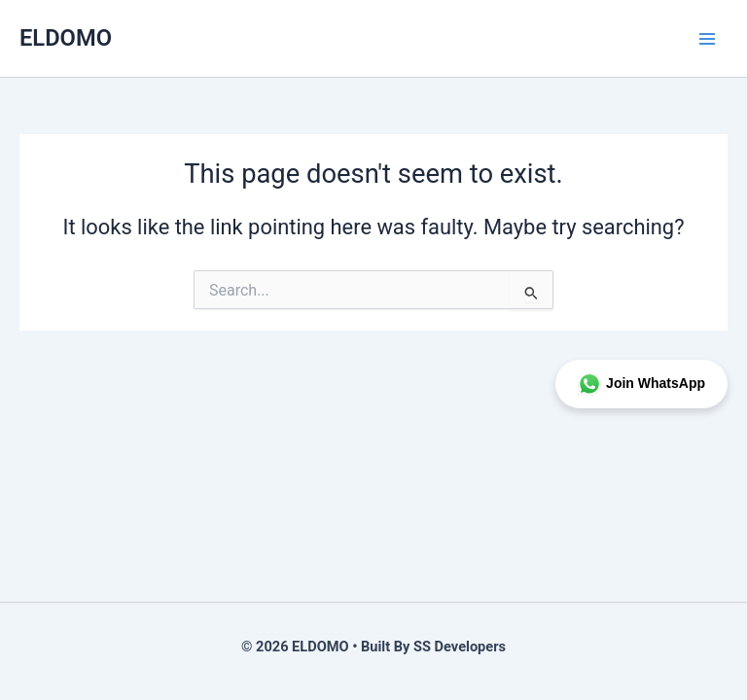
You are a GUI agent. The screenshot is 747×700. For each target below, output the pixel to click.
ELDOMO (66, 38)
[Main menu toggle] (707, 39)
